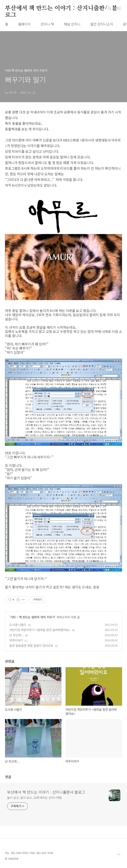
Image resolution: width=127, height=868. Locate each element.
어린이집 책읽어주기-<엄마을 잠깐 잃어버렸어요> (40, 630)
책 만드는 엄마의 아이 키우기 (37, 617)
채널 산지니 (72, 24)
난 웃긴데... (16, 635)
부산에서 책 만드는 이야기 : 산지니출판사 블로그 (61, 9)
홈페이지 (24, 24)
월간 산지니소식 (102, 24)
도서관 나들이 (18, 625)
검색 (110, 8)
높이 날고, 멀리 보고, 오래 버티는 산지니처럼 (34, 798)
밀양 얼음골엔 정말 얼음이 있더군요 (31, 645)
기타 (13, 617)
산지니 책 (47, 24)
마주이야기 (16, 640)
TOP (119, 855)
